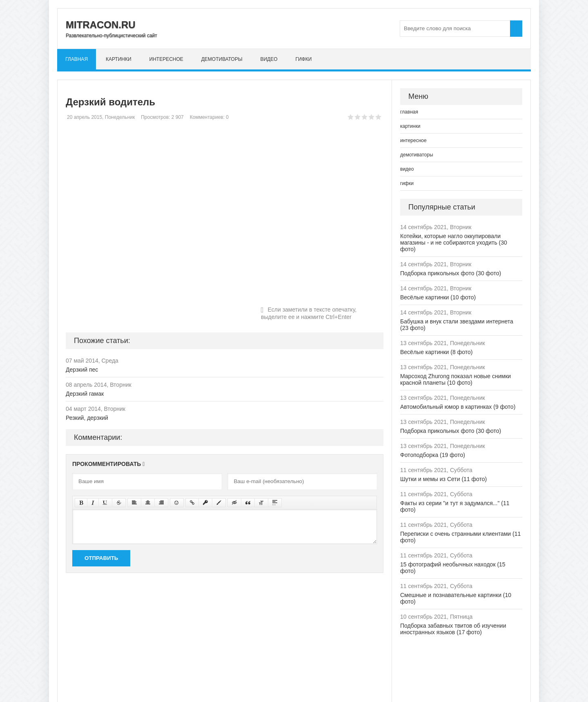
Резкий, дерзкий (87, 418)
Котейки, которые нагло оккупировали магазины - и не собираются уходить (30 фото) (454, 243)
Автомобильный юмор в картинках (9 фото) (458, 407)
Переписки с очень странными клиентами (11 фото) (460, 537)
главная (77, 59)
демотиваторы (222, 59)
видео (269, 59)
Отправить (101, 558)
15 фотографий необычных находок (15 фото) (453, 568)
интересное (166, 59)
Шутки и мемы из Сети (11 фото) (443, 479)
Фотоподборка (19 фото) (433, 455)
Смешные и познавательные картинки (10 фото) (456, 598)
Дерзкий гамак (85, 394)
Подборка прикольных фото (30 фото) (451, 273)
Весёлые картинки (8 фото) (436, 352)
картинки (119, 59)
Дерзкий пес (82, 370)
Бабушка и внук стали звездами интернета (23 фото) (457, 325)
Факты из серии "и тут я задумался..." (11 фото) (455, 506)
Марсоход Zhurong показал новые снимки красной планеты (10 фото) (455, 379)
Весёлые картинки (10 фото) (438, 297)
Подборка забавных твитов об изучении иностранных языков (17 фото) (453, 629)
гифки (303, 59)
